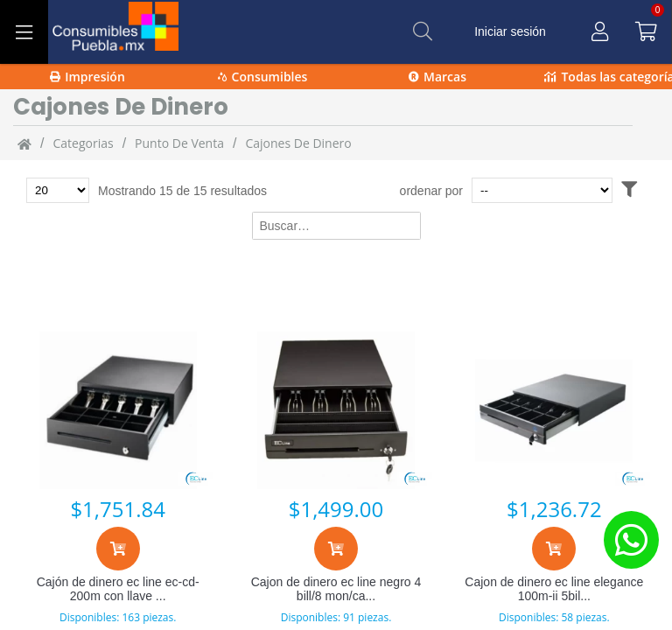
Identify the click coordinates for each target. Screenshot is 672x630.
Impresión (87, 77)
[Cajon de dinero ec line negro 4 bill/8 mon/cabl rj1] (336, 410)
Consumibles (263, 77)
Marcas (437, 77)
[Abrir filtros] (629, 190)
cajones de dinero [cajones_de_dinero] (298, 143)
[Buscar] (423, 31)
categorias (83, 143)
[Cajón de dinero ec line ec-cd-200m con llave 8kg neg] (118, 410)
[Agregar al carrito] (118, 549)
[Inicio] (24, 143)
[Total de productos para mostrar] (58, 190)
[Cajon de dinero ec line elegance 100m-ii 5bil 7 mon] (554, 410)
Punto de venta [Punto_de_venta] (179, 143)
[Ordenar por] (542, 190)
